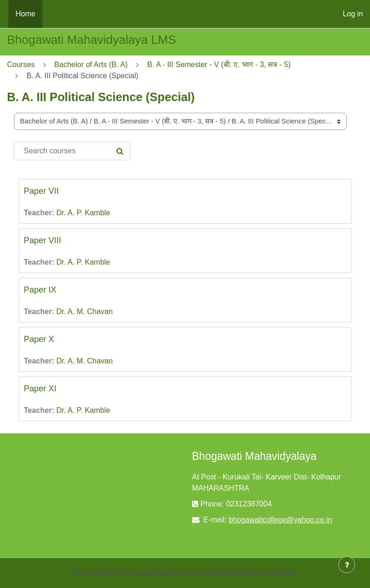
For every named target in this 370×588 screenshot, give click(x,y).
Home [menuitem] (25, 14)
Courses (21, 65)
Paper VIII (42, 240)
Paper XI (40, 389)
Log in (353, 14)
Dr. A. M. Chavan (85, 311)
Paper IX (40, 290)
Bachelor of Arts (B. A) (91, 65)
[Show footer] (347, 565)
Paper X (39, 339)
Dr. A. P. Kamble (83, 213)
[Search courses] (72, 151)
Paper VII (41, 191)
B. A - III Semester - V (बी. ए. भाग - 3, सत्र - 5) (219, 65)
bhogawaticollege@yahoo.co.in (281, 520)
